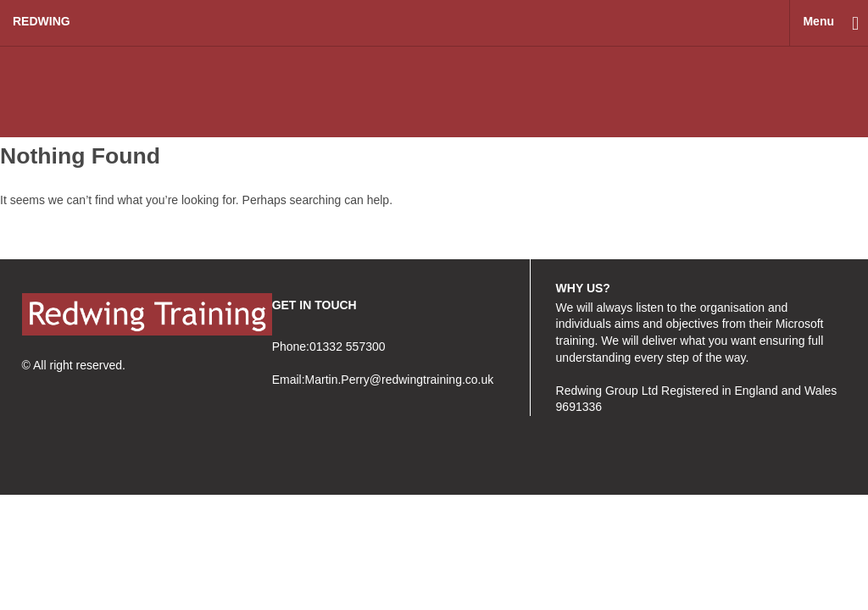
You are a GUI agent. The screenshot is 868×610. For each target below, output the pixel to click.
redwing (42, 21)
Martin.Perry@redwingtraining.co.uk (400, 380)
